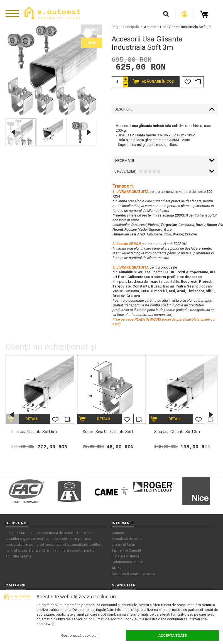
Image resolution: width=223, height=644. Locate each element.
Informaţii (124, 161)
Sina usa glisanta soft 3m (177, 432)
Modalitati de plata (127, 539)
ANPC (116, 569)
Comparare (198, 83)
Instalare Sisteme (125, 557)
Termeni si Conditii (126, 551)
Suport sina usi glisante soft (108, 432)
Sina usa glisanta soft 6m (34, 432)
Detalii (32, 420)
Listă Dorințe (188, 83)
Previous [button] (13, 132)
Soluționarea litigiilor (128, 563)
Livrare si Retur (123, 545)
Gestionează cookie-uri (80, 636)
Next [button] (89, 132)
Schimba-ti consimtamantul (134, 575)
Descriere (123, 110)
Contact (118, 534)
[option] (51, 70)
